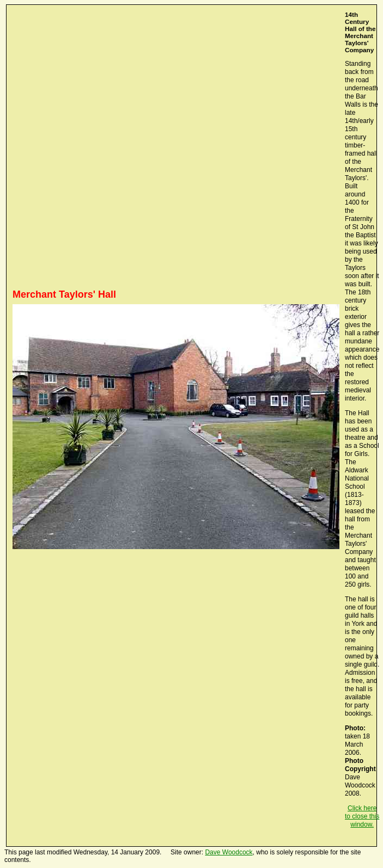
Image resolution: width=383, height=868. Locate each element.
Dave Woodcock (229, 852)
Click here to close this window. (362, 816)
